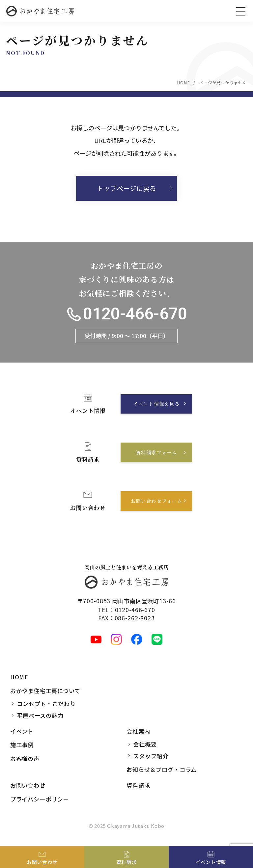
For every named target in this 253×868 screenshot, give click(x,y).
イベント (22, 731)
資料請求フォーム (156, 452)
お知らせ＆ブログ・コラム (162, 770)
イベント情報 (211, 862)
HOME (184, 83)
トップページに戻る (126, 188)
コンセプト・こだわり (46, 704)
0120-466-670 (135, 314)
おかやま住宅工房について (45, 691)
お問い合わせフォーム (156, 501)
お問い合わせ (28, 785)
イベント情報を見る (156, 404)
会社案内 (138, 731)
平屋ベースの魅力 (40, 715)
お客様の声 (25, 759)
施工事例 (22, 745)
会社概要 (145, 744)
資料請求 (138, 785)
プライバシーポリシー (40, 799)
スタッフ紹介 (151, 756)
